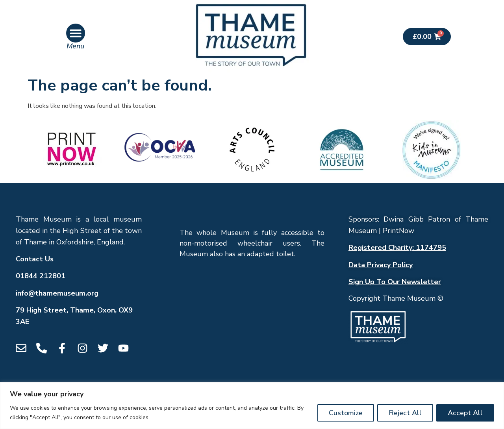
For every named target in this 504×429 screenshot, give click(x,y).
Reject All (405, 413)
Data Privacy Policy (381, 265)
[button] (76, 33)
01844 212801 (41, 276)
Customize (346, 413)
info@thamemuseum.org (57, 293)
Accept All (465, 413)
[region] (252, 406)
